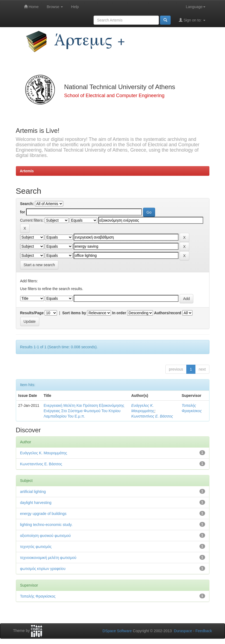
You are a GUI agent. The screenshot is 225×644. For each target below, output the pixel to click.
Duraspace (183, 631)
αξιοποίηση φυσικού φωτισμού (46, 536)
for (23, 212)
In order (119, 313)
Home (31, 7)
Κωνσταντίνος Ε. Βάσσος (152, 416)
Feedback (204, 631)
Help (75, 7)
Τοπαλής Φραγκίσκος (38, 596)
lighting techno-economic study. (46, 525)
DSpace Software (117, 631)
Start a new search (39, 265)
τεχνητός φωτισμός (36, 547)
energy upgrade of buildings (43, 514)
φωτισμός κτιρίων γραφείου (43, 569)
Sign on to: (192, 20)
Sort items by (74, 313)
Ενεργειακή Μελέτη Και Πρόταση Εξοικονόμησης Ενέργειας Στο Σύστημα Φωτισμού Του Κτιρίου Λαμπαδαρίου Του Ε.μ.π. (84, 411)
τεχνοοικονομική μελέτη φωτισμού (48, 558)
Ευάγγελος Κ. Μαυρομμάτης (44, 453)
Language (195, 7)
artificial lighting (33, 492)
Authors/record (168, 313)
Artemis (27, 171)
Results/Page (32, 313)
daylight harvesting (36, 503)
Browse (55, 7)
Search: (27, 204)
